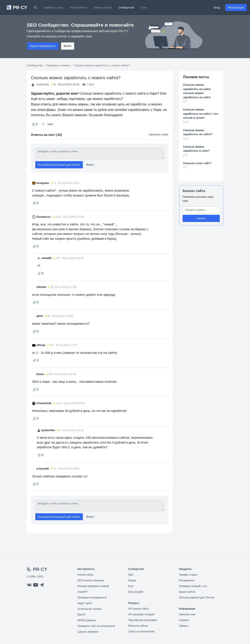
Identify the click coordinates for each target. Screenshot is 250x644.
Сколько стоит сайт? (197, 163)
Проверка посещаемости (92, 598)
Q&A (131, 575)
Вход (217, 7)
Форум (132, 580)
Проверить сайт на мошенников (96, 626)
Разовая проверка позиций (93, 586)
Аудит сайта (85, 603)
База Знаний (136, 592)
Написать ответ (158, 134)
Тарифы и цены (53, 7)
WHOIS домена (87, 620)
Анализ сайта (194, 191)
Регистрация (236, 7)
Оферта (184, 626)
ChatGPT (83, 592)
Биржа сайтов (103, 7)
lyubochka (43, 84)
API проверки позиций (141, 614)
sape (50, 124)
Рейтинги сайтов (138, 626)
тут (85, 476)
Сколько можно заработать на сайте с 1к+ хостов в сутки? (201, 114)
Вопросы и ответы (58, 65)
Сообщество (126, 7)
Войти (68, 46)
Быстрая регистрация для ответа (59, 165)
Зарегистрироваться (43, 46)
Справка (184, 620)
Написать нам (187, 614)
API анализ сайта (139, 609)
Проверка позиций (193, 586)
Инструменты (79, 7)
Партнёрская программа (143, 620)
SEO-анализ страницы (91, 580)
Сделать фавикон (88, 632)
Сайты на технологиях (141, 632)
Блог (144, 7)
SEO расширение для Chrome (197, 598)
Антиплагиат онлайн (90, 609)
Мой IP (82, 615)
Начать (201, 218)
